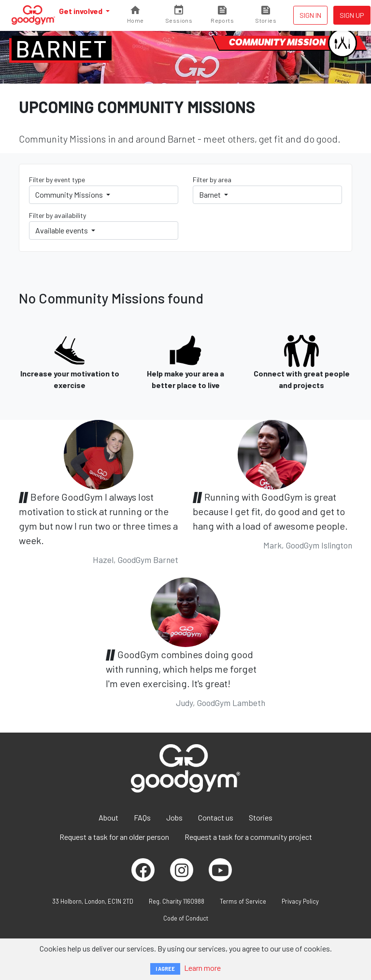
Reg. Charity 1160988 (177, 901)
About (108, 817)
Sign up (352, 15)
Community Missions (70, 195)
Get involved (81, 11)
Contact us (216, 817)
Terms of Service (243, 901)
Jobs (174, 817)
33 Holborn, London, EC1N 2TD (93, 901)
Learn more (202, 968)
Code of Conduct (186, 918)
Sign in (310, 15)
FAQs (142, 817)
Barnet (62, 48)
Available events (62, 230)
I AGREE (165, 969)
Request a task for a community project (248, 837)
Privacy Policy (300, 901)
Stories (261, 817)
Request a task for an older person (114, 837)
